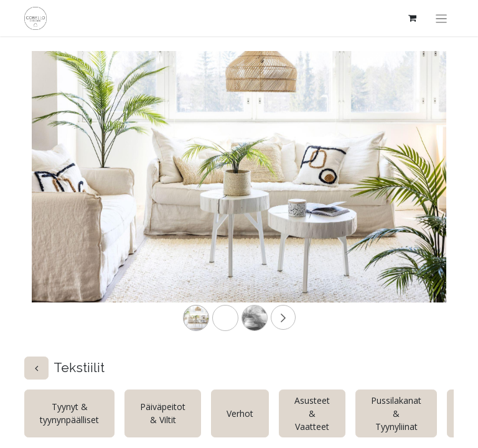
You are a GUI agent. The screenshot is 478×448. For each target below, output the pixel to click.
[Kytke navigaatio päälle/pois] (442, 18)
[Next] (415, 197)
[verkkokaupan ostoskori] (413, 18)
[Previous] (63, 197)
